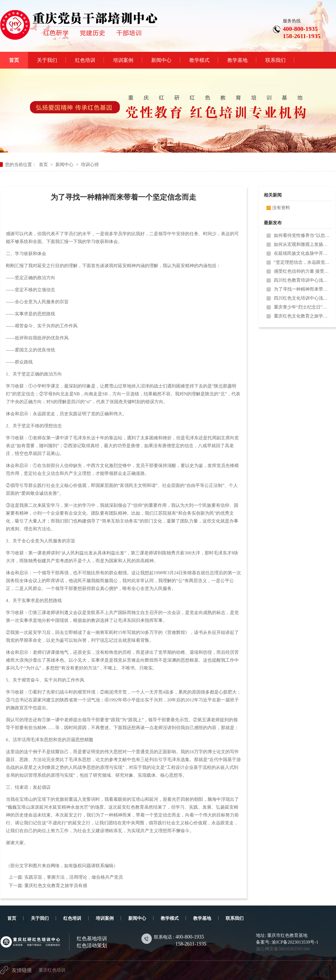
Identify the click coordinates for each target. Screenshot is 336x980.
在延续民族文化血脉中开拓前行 (302, 253)
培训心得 (90, 165)
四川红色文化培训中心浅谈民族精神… (302, 298)
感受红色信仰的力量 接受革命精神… (302, 271)
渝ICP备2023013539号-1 (295, 942)
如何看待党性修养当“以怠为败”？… (302, 235)
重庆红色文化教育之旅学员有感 (56, 886)
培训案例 (105, 918)
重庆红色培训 (52, 970)
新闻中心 (64, 165)
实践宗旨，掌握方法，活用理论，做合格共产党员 (74, 877)
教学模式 (170, 918)
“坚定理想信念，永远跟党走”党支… (302, 262)
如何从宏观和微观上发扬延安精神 (302, 244)
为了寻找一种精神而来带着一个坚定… (302, 289)
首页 (43, 165)
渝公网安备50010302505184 (283, 949)
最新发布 (273, 223)
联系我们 (235, 918)
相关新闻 (273, 195)
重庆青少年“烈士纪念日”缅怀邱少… (302, 307)
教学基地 (202, 918)
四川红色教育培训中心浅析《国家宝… (302, 280)
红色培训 (72, 918)
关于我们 (40, 918)
